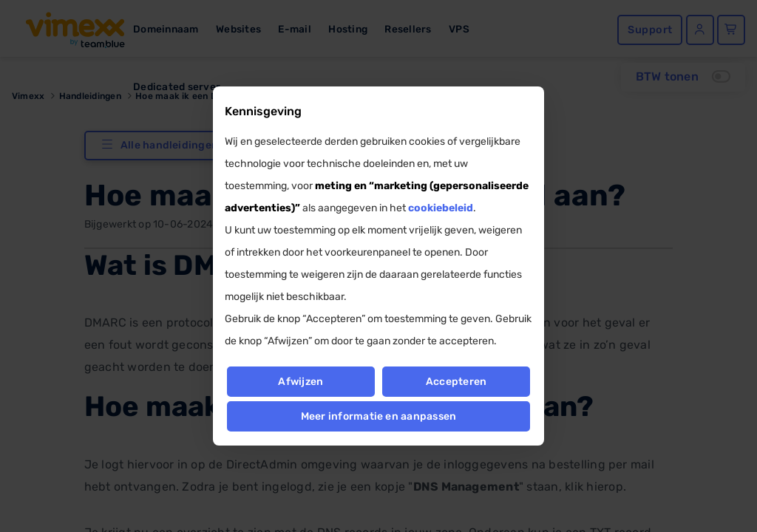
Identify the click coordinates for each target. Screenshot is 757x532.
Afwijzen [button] (301, 382)
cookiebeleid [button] (441, 208)
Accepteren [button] (456, 382)
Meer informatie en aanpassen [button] (379, 416)
